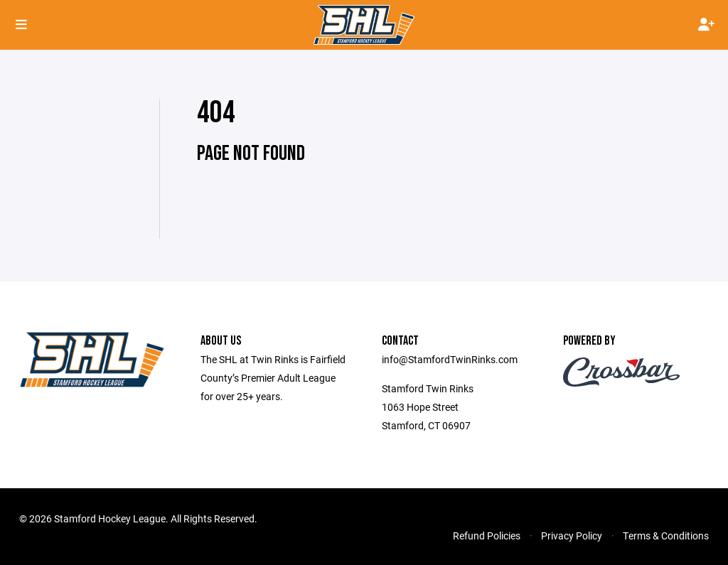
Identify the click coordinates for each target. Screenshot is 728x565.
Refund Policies (487, 536)
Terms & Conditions (666, 536)
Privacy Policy (572, 536)
